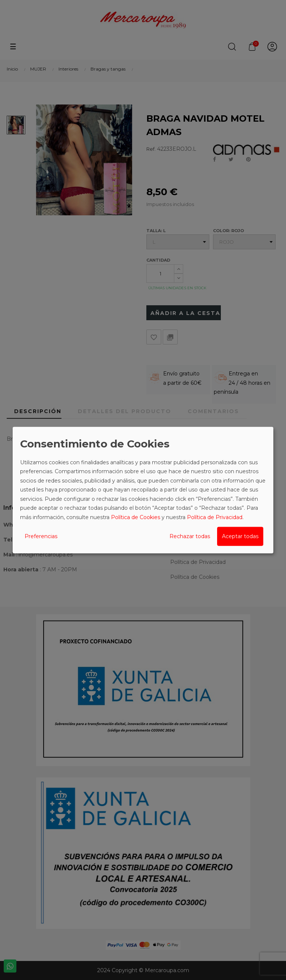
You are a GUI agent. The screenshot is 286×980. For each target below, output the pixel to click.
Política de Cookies (136, 517)
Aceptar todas (240, 536)
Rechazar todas (190, 536)
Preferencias (41, 536)
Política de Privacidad (215, 517)
